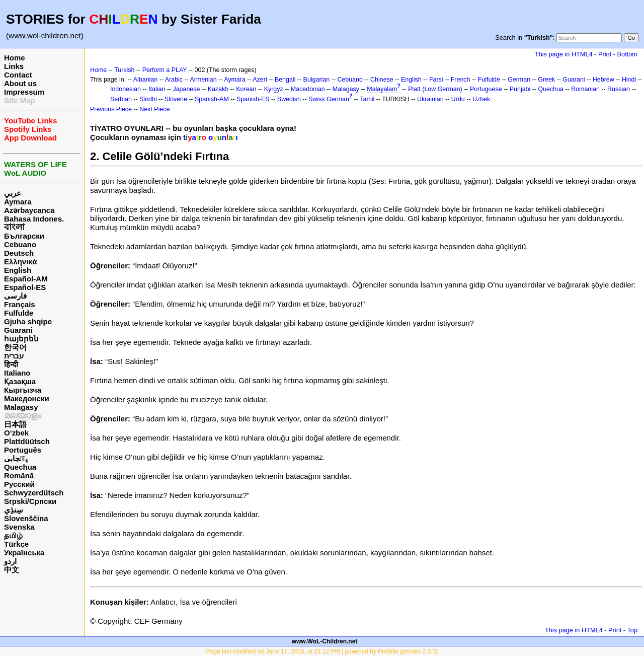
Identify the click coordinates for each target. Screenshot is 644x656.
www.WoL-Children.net (325, 641)
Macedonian (308, 89)
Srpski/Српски (30, 501)
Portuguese (486, 89)
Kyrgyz (274, 89)
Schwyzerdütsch (34, 493)
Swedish (289, 99)
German (519, 80)
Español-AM (26, 279)
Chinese (382, 80)
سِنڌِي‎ (14, 510)
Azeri (260, 80)
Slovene (176, 99)
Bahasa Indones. (34, 219)
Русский (19, 484)
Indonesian (126, 89)
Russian (619, 89)
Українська (24, 553)
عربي (13, 193)
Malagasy (21, 407)
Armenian (203, 80)
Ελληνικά (20, 262)
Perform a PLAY (165, 70)
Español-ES (25, 287)
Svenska (19, 527)
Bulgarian (317, 80)
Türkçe (16, 544)
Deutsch (19, 253)
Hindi (629, 80)
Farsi (436, 80)
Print (605, 54)
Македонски (27, 398)
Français (20, 304)
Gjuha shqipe (28, 321)
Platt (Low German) (435, 89)
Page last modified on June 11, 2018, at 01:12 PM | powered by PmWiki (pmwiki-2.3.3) (322, 651)
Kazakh (218, 89)
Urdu (458, 99)
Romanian (585, 89)
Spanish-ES (253, 99)
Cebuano (20, 244)
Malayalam (382, 89)
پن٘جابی (16, 458)
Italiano (17, 373)
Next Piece (154, 109)
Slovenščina (26, 518)
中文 (12, 570)
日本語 (15, 424)
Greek (546, 80)
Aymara (18, 202)
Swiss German (329, 99)
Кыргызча (23, 390)
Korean (246, 89)
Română (19, 476)
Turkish (124, 70)
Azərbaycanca (29, 210)
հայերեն (21, 339)
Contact (18, 75)
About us (20, 83)
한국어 (15, 347)
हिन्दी (11, 364)
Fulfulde (19, 313)
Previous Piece (111, 109)
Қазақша (20, 381)
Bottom (627, 54)
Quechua (20, 467)
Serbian (121, 99)
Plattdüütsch (27, 441)
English (18, 270)
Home (15, 58)
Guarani (18, 330)
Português (23, 450)
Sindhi (148, 99)
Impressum (24, 92)
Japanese (186, 89)
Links (14, 66)
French (461, 80)
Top (632, 630)
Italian (157, 89)
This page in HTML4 (564, 54)
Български (24, 236)
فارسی (15, 296)
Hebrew (603, 80)
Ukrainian (430, 99)
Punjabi (520, 89)
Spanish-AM (212, 99)
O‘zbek (16, 433)
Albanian (145, 80)
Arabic (174, 80)
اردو (10, 561)
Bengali (285, 80)
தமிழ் (13, 535)
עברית (14, 356)
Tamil (367, 99)
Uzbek (481, 99)
